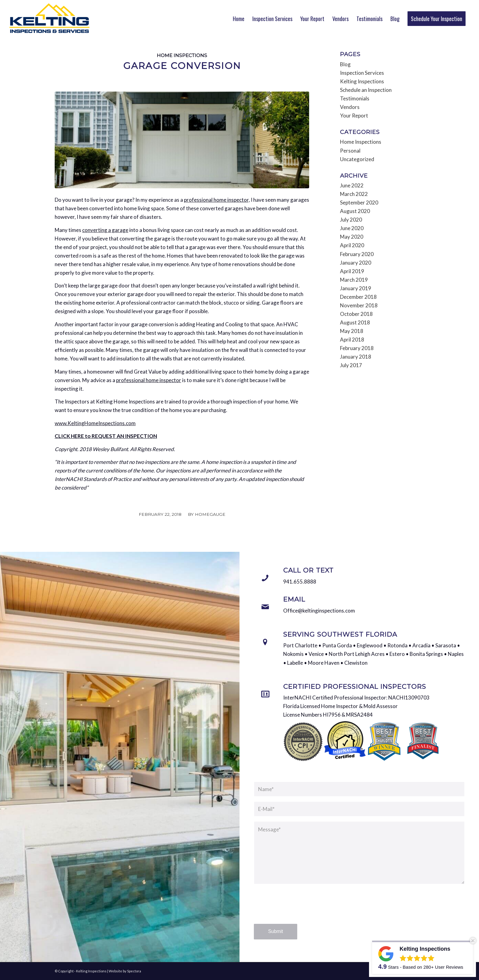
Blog (345, 64)
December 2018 (358, 297)
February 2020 (357, 254)
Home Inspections (182, 55)
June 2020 (352, 228)
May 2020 (352, 237)
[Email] (265, 607)
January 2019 (356, 288)
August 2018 (355, 322)
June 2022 (352, 185)
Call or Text (308, 570)
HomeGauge (210, 514)
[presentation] (300, 909)
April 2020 (352, 245)
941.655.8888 (300, 582)
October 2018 (356, 314)
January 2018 (356, 357)
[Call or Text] (265, 578)
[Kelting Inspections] (49, 18)
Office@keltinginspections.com (319, 611)
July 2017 (351, 365)
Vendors (350, 107)
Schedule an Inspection (366, 90)
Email (294, 599)
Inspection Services (362, 73)
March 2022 (354, 194)
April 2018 (352, 340)
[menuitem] (239, 19)
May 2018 (352, 331)
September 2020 (359, 203)
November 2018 (359, 305)
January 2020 (356, 263)
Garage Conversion (182, 66)
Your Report (354, 116)
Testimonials (355, 98)
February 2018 (357, 348)
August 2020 (355, 211)
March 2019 (354, 280)
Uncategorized (357, 159)
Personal (350, 151)
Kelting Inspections (362, 81)
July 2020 (351, 220)
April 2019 (352, 271)
